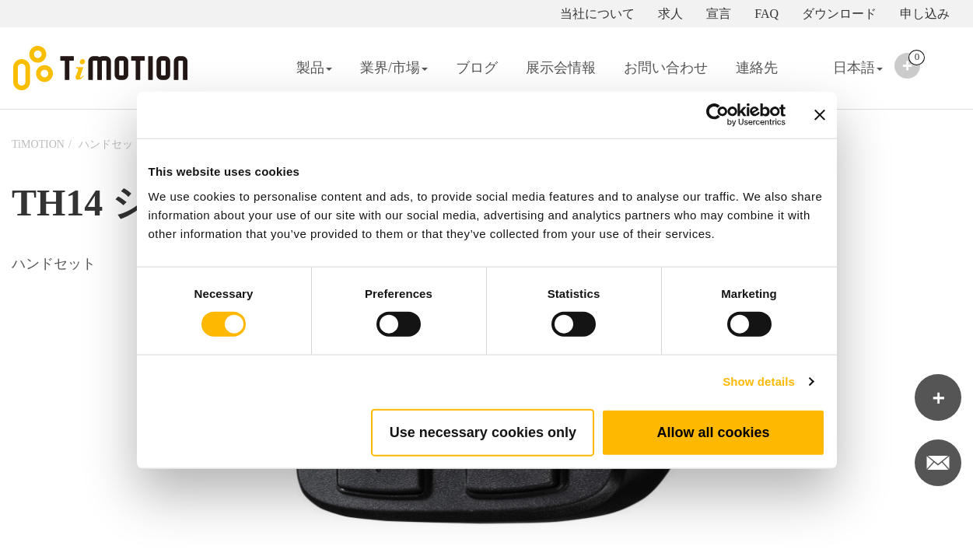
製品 (314, 68)
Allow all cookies (713, 432)
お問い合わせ (666, 68)
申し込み (925, 14)
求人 (670, 14)
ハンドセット (111, 144)
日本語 (844, 78)
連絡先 (757, 68)
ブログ (477, 68)
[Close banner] (820, 115)
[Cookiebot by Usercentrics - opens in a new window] (717, 115)
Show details (759, 381)
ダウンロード (839, 14)
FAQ (766, 14)
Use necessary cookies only (483, 432)
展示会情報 (561, 68)
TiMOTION (38, 144)
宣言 (719, 14)
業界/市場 (394, 68)
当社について (597, 14)
